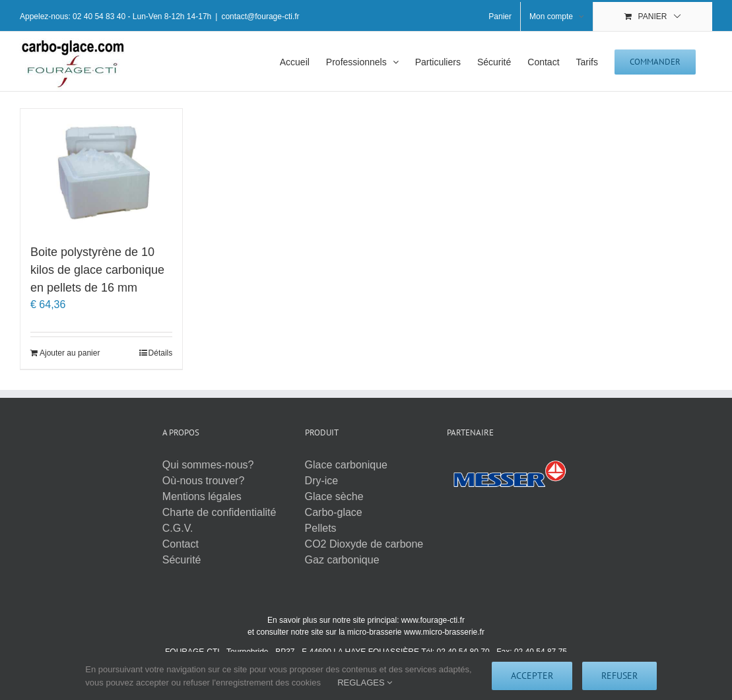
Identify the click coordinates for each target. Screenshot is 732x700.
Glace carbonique (346, 465)
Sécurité (182, 560)
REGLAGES (365, 683)
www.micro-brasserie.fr (444, 632)
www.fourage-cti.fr (433, 620)
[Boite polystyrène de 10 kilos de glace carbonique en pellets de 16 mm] (101, 170)
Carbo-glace (334, 512)
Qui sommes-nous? (208, 465)
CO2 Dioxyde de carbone (364, 544)
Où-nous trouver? (204, 481)
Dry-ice (322, 481)
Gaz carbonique (342, 560)
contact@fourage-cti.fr (260, 16)
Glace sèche (334, 496)
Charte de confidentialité (219, 512)
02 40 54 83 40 (99, 16)
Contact (181, 544)
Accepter (532, 676)
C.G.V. (178, 528)
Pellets (321, 528)
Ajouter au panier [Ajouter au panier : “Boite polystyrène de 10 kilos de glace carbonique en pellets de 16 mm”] (70, 353)
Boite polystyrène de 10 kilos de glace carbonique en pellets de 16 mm (97, 270)
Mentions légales (202, 496)
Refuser (619, 676)
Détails (161, 353)
